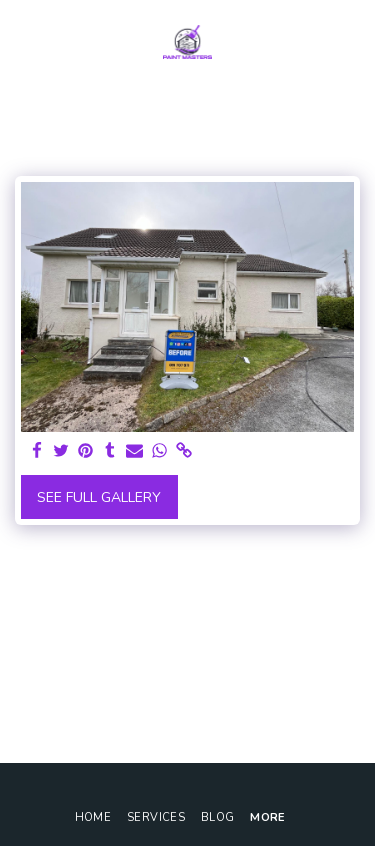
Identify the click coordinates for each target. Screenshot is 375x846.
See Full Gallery (99, 497)
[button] (22, 41)
